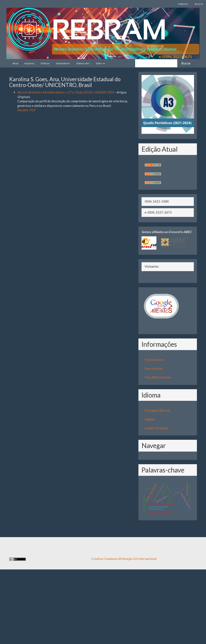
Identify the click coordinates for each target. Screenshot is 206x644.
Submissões (83, 63)
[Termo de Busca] (156, 63)
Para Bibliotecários (158, 377)
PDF (33, 110)
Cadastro (183, 4)
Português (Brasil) (157, 410)
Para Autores (154, 369)
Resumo (23, 110)
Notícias (45, 63)
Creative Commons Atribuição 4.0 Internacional (124, 559)
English (150, 419)
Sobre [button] (100, 63)
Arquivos (29, 63)
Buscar (186, 63)
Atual (15, 63)
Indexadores (63, 63)
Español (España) (156, 428)
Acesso (199, 4)
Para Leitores (154, 360)
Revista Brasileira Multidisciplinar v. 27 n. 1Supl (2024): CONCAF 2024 (66, 92)
